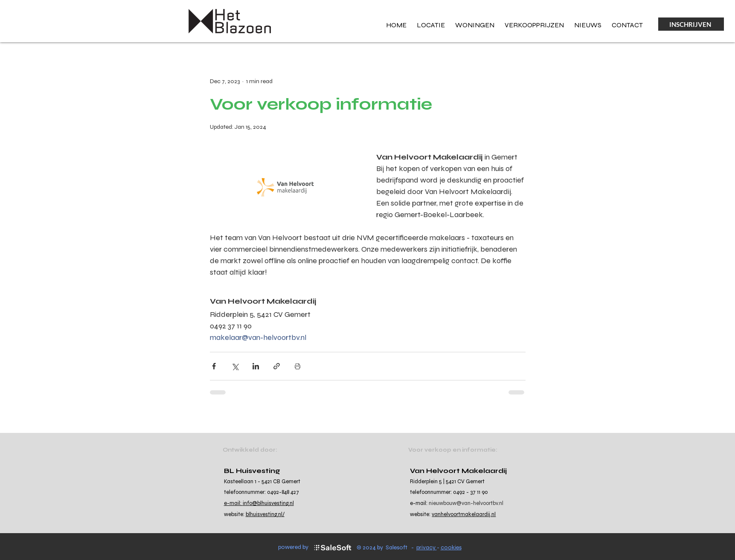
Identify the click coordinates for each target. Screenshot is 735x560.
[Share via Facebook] (214, 366)
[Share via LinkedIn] (256, 366)
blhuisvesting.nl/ (265, 514)
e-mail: (233, 503)
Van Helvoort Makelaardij (458, 471)
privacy (427, 547)
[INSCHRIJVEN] (691, 24)
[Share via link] (277, 366)
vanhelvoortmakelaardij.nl (464, 514)
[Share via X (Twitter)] (235, 366)
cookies (451, 547)
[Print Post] (298, 366)
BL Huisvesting (252, 471)
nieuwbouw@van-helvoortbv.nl (466, 503)
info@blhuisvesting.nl (268, 503)
